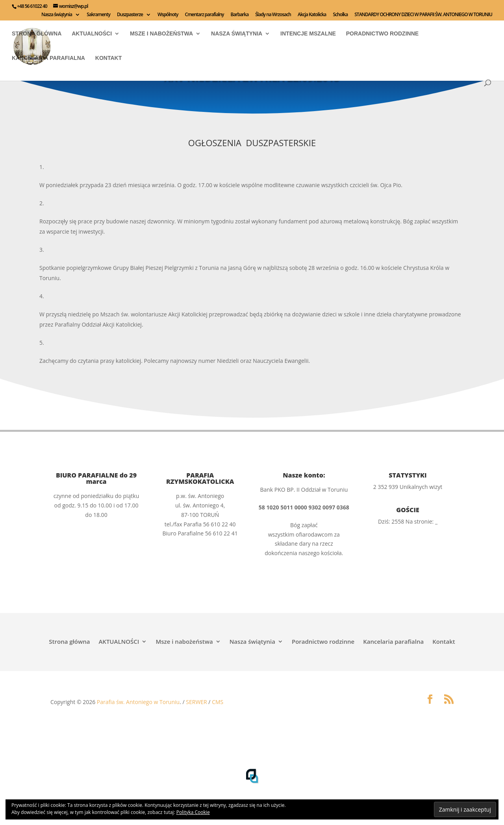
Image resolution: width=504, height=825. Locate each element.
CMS (218, 702)
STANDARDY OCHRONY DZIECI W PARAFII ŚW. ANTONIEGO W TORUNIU (423, 15)
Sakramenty (98, 15)
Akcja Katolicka (312, 15)
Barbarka (240, 15)
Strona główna (37, 34)
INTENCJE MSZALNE (308, 34)
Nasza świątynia (57, 15)
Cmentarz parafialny (205, 15)
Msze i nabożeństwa (161, 34)
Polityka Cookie (193, 812)
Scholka (340, 15)
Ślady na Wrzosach (273, 15)
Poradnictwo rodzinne (382, 34)
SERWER (196, 702)
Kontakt (108, 58)
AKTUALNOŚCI (92, 34)
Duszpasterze (130, 15)
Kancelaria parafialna (48, 58)
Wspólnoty (168, 15)
